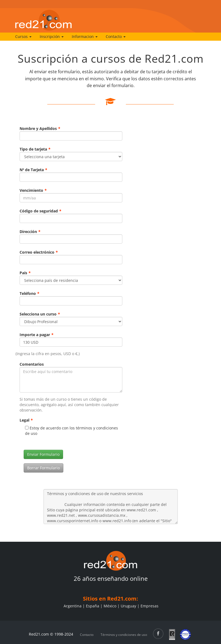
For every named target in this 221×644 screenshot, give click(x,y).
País (25, 273)
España (93, 606)
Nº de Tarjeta (33, 170)
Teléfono (29, 293)
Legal (26, 420)
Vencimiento (33, 190)
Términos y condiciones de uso (124, 635)
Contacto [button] (116, 36)
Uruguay (128, 606)
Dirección (30, 232)
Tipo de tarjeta (35, 149)
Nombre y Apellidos (40, 128)
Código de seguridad (41, 211)
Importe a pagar (37, 335)
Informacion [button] (85, 36)
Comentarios (32, 364)
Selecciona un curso (40, 314)
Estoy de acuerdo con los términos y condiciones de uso (71, 431)
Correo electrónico (39, 252)
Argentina (73, 606)
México (110, 606)
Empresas (150, 606)
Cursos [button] (23, 36)
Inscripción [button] (52, 36)
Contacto (87, 635)
